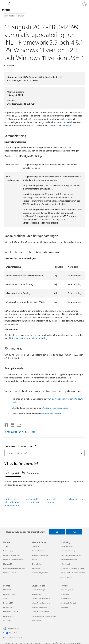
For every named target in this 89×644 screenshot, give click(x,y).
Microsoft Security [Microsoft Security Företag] (9, 594)
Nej (74, 532)
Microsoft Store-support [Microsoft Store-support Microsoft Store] (40, 555)
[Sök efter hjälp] (10, 4)
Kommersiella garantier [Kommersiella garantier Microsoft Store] (40, 573)
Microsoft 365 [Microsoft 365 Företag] (8, 607)
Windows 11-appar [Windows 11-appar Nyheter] (10, 573)
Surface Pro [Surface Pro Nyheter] (7, 546)
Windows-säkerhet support (55, 408)
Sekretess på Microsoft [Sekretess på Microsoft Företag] (68, 603)
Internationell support (51, 414)
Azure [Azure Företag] (5, 599)
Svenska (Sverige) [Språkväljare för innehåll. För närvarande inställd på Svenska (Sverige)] (13, 628)
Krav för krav (54, 125)
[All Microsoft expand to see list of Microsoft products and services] (3, 4)
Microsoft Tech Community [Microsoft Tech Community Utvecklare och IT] (41, 603)
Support (6, 10)
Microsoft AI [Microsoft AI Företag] (7, 590)
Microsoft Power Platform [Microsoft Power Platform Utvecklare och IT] (40, 612)
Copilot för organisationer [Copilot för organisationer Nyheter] (12, 555)
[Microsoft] (44, 2)
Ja (57, 532)
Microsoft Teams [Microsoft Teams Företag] (9, 616)
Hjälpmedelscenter (77, 499)
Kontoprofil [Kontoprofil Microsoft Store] (35, 546)
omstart (68, 125)
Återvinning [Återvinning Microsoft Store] (36, 568)
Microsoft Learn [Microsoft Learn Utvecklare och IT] (37, 594)
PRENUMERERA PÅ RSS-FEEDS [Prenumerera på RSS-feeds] (21, 432)
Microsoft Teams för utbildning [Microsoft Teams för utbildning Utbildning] (71, 555)
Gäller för (10, 66)
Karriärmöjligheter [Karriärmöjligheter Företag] (67, 590)
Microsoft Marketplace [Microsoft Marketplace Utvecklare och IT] (39, 607)
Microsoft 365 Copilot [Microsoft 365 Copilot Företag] (11, 612)
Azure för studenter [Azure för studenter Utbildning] (67, 577)
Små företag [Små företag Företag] (7, 620)
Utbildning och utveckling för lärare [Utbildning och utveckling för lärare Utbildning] (72, 568)
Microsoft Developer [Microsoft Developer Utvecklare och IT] (39, 590)
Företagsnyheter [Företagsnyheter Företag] (66, 599)
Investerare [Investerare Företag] (64, 607)
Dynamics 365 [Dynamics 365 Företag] (8, 603)
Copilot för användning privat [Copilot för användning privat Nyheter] (13, 560)
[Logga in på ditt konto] (85, 4)
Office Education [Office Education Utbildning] (66, 564)
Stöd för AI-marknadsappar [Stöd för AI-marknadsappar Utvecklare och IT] (41, 599)
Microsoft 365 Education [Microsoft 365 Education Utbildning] (69, 560)
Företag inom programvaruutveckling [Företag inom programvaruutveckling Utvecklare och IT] (44, 616)
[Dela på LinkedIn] (11, 424)
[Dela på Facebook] (6, 424)
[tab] (13, 473)
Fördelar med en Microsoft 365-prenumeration (12, 502)
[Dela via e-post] (18, 424)
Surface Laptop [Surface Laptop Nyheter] (8, 551)
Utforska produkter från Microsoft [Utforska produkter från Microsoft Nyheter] (14, 568)
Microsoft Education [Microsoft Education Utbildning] (67, 546)
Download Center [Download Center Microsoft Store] (38, 551)
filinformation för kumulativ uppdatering (28, 338)
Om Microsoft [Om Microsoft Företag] (65, 594)
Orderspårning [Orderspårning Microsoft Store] (37, 564)
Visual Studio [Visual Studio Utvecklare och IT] (36, 620)
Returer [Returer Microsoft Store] (34, 560)
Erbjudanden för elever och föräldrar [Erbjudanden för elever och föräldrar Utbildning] (73, 573)
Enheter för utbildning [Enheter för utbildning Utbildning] (68, 551)
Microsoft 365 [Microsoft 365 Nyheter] (8, 564)
